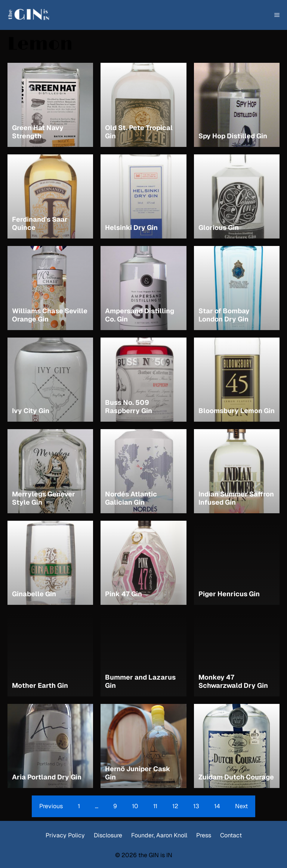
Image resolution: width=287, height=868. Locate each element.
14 (217, 806)
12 (175, 806)
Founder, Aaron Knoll (159, 835)
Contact (231, 835)
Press (204, 835)
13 (196, 806)
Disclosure (108, 835)
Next (241, 806)
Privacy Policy (65, 835)
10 (135, 806)
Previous (51, 806)
